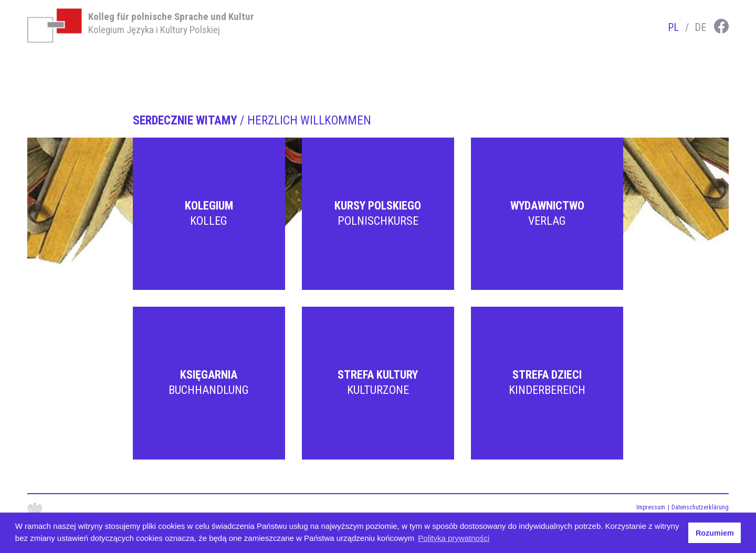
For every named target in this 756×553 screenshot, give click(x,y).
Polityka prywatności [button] (454, 538)
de (700, 27)
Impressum (651, 507)
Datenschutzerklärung (700, 507)
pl (673, 27)
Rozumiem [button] (715, 533)
